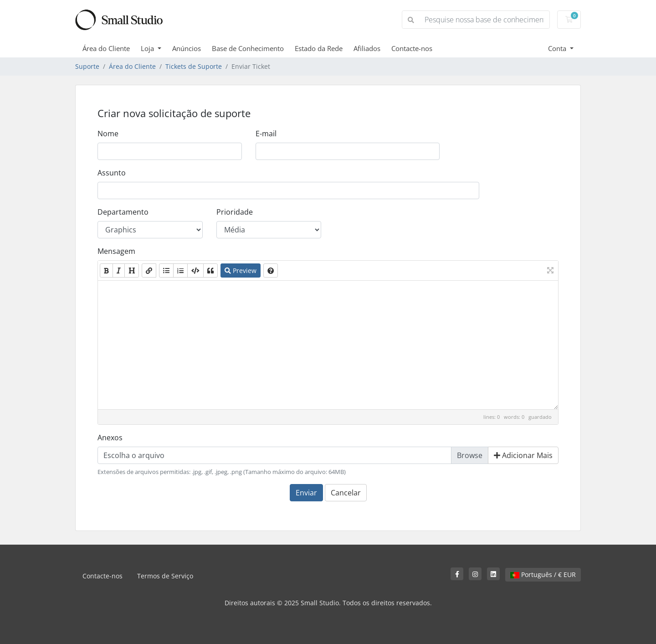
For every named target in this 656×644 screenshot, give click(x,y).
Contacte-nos (412, 48)
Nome (108, 134)
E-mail (266, 134)
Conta (558, 48)
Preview (241, 270)
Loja (148, 48)
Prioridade (235, 212)
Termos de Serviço (165, 576)
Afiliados (367, 48)
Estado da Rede (319, 48)
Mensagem (116, 251)
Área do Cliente (106, 48)
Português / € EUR (543, 574)
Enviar (306, 493)
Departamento (123, 212)
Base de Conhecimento (248, 48)
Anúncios (187, 48)
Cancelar (346, 493)
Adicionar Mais (523, 455)
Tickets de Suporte (194, 66)
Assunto (112, 173)
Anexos (110, 438)
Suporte (87, 66)
